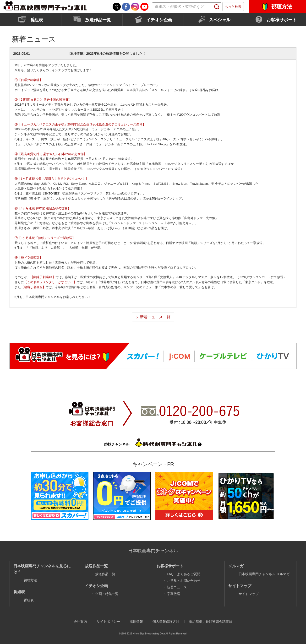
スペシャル (220, 20)
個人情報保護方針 (166, 622)
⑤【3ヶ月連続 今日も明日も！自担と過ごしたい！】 (52, 179)
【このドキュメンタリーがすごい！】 (50, 282)
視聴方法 (282, 7)
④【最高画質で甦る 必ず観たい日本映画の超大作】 (51, 154)
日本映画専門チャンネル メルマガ (264, 574)
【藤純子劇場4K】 (43, 277)
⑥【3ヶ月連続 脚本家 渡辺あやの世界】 (43, 208)
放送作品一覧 (98, 20)
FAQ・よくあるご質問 (184, 574)
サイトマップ (249, 594)
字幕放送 (174, 594)
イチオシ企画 (159, 20)
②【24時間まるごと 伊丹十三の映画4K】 (44, 100)
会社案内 (80, 622)
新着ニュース (177, 587)
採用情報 (136, 622)
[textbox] (187, 7)
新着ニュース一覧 (155, 317)
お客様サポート (282, 20)
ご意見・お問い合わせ (184, 581)
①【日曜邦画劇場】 (29, 80)
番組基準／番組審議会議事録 (211, 622)
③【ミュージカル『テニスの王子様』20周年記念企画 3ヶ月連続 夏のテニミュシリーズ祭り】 (80, 124)
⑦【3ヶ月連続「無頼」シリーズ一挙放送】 (45, 238)
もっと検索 (233, 7)
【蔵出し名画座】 (33, 287)
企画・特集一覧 (107, 594)
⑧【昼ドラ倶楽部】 (29, 257)
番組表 (37, 20)
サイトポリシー (108, 622)
